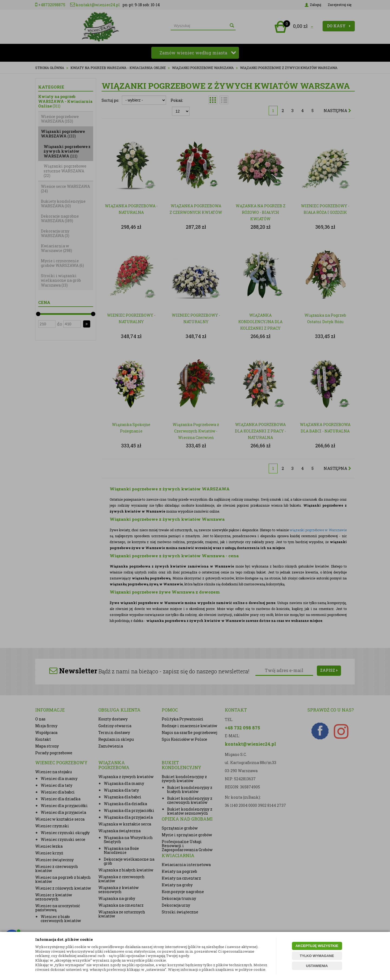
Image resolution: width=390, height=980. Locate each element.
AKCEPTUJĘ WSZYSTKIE (317, 946)
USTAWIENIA (317, 966)
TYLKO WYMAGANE (317, 956)
